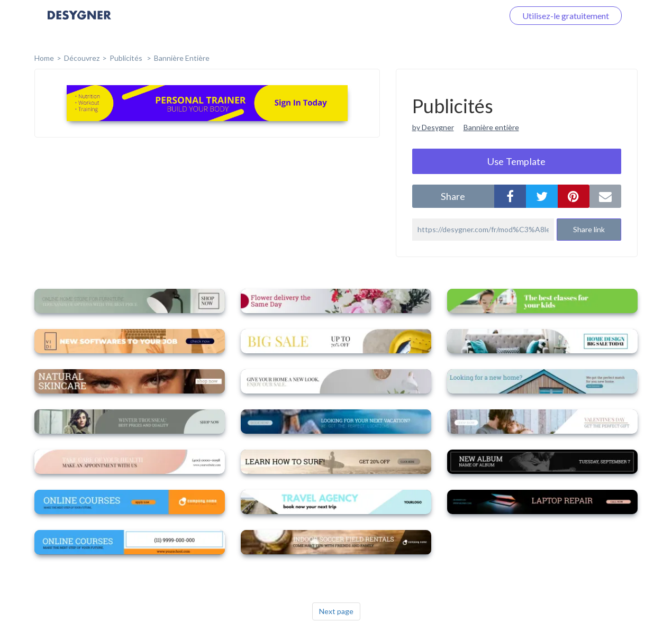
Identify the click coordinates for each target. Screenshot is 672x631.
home (44, 58)
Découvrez (82, 58)
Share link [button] (589, 229)
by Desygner (433, 127)
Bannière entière (182, 58)
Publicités (127, 58)
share (453, 196)
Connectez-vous (461, 16)
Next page (336, 611)
